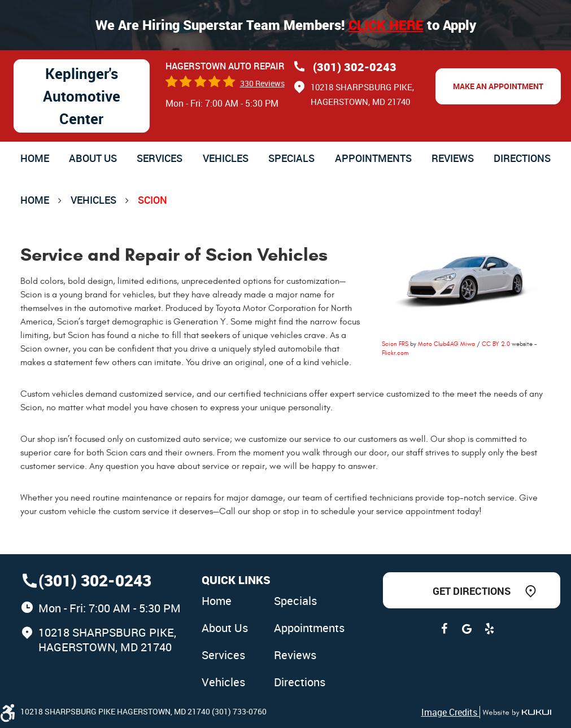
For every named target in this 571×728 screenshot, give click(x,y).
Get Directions (472, 591)
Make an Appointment (498, 86)
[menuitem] (35, 158)
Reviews (453, 158)
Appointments (373, 158)
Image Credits (450, 712)
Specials (291, 158)
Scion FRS (395, 344)
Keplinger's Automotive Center (82, 96)
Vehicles (226, 158)
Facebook (444, 629)
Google (467, 629)
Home (35, 158)
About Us (93, 158)
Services (160, 158)
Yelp (490, 629)
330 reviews (262, 83)
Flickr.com (395, 353)
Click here (386, 25)
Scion (152, 200)
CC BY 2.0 (496, 344)
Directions (522, 158)
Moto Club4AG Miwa (446, 344)
